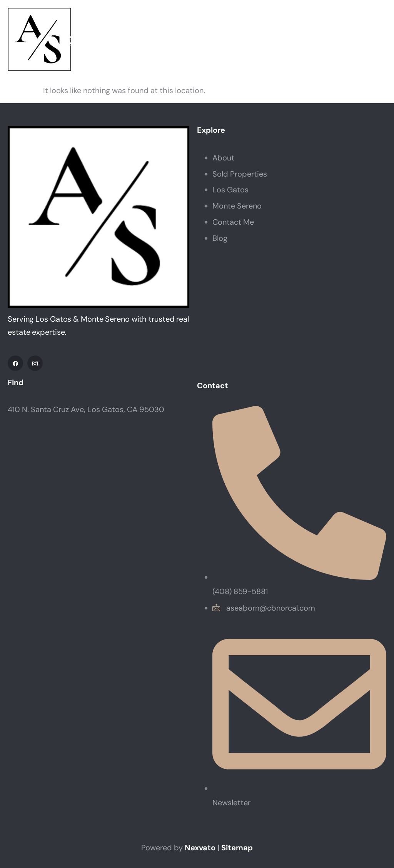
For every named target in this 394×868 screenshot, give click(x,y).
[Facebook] (15, 363)
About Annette (84, 41)
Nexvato (200, 848)
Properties (145, 41)
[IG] (35, 363)
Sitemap (237, 848)
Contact (367, 41)
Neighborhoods (225, 41)
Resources (305, 41)
